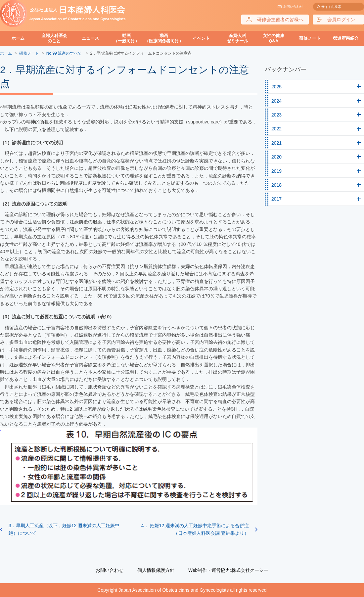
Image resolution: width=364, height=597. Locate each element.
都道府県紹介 (346, 38)
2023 (276, 115)
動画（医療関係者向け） (164, 38)
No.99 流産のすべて (65, 53)
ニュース (90, 38)
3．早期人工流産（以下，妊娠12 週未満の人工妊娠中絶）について (64, 529)
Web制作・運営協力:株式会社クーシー (228, 570)
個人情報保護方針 (156, 570)
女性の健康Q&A (273, 38)
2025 (276, 87)
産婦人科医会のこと (54, 38)
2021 (276, 143)
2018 (276, 185)
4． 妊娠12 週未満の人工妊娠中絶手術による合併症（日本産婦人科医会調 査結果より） (195, 529)
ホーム (18, 38)
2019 (276, 171)
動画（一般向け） (126, 38)
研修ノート (310, 38)
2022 (276, 129)
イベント (201, 38)
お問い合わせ (293, 6)
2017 (276, 199)
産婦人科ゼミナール (237, 38)
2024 (276, 101)
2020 (276, 157)
